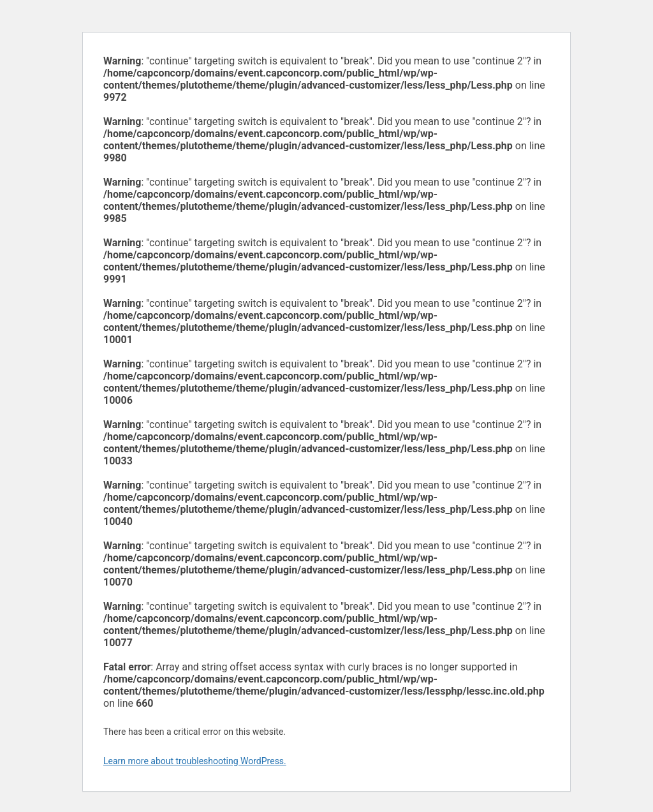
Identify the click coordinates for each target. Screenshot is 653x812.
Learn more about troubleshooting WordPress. (195, 761)
